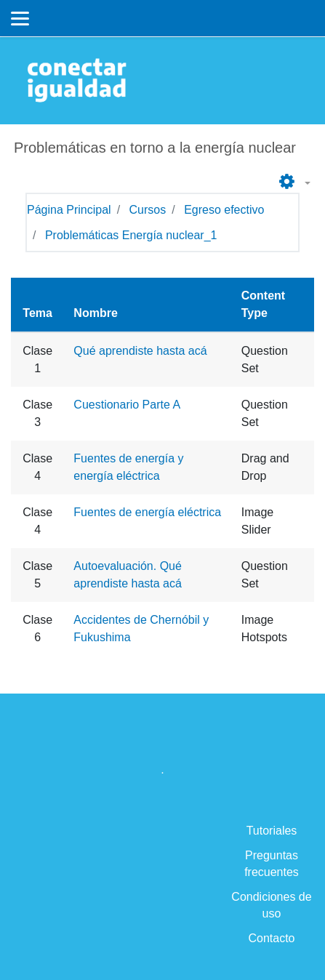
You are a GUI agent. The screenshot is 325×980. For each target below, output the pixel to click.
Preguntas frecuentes (272, 864)
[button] (293, 182)
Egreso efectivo (224, 210)
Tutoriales (272, 831)
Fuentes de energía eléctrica (147, 512)
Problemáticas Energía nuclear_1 (131, 235)
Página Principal (69, 210)
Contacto (271, 938)
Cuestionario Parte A (127, 405)
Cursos (148, 210)
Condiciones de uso (271, 905)
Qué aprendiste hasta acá (140, 351)
